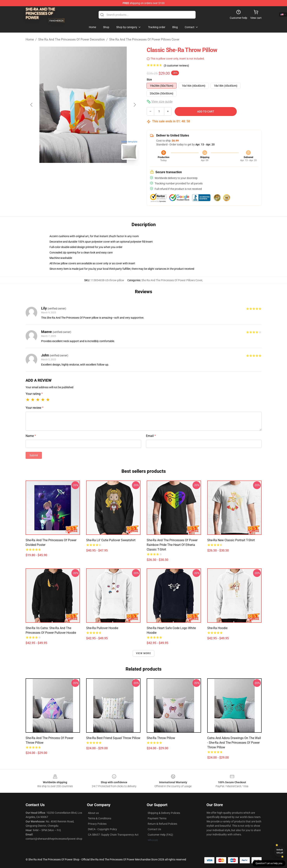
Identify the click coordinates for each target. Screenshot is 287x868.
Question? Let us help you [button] (269, 863)
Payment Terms (157, 818)
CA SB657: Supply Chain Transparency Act (113, 835)
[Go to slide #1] (73, 171)
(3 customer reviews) (176, 66)
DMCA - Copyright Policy (102, 829)
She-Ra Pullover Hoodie (102, 628)
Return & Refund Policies (162, 824)
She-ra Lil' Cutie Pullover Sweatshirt (111, 540)
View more (143, 653)
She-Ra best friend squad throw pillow (113, 738)
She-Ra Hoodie (217, 628)
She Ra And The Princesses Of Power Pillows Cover (144, 39)
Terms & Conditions (100, 818)
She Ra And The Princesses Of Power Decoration (72, 39)
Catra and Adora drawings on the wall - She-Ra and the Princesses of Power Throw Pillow (234, 743)
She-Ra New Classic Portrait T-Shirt (231, 540)
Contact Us (154, 829)
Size (149, 80)
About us (93, 813)
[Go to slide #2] (93, 171)
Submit (34, 455)
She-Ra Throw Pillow (161, 738)
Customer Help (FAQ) (160, 835)
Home (30, 39)
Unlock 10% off (280, 851)
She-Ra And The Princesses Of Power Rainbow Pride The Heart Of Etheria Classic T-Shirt (172, 545)
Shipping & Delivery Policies (164, 813)
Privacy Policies (97, 824)
